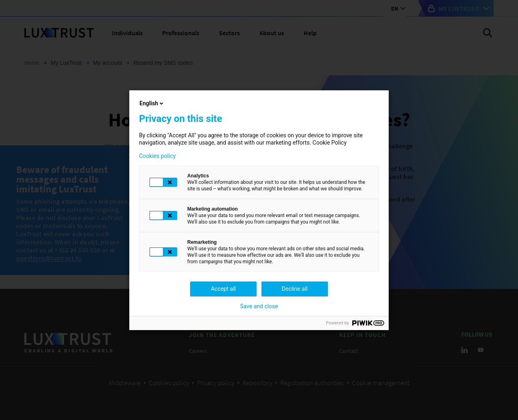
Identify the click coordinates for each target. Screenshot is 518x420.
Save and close (259, 306)
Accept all (223, 289)
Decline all (295, 289)
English (152, 103)
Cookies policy (157, 156)
